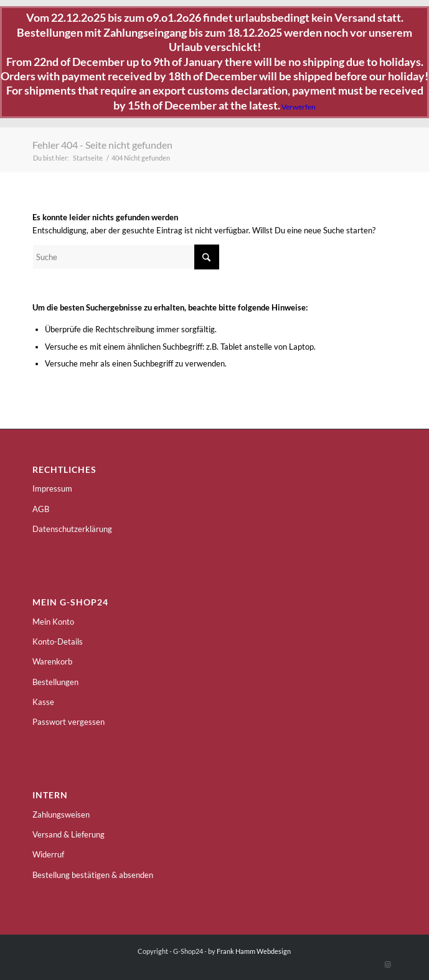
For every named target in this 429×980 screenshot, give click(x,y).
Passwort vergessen (68, 722)
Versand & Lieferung (68, 834)
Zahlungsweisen (61, 814)
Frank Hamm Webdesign (254, 951)
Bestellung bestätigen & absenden (93, 875)
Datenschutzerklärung (72, 529)
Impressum (52, 488)
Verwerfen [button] (299, 107)
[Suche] (126, 257)
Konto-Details (58, 642)
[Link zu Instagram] (387, 964)
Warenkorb (52, 661)
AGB (41, 509)
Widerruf (48, 854)
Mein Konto (53, 622)
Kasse (43, 702)
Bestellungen (55, 682)
